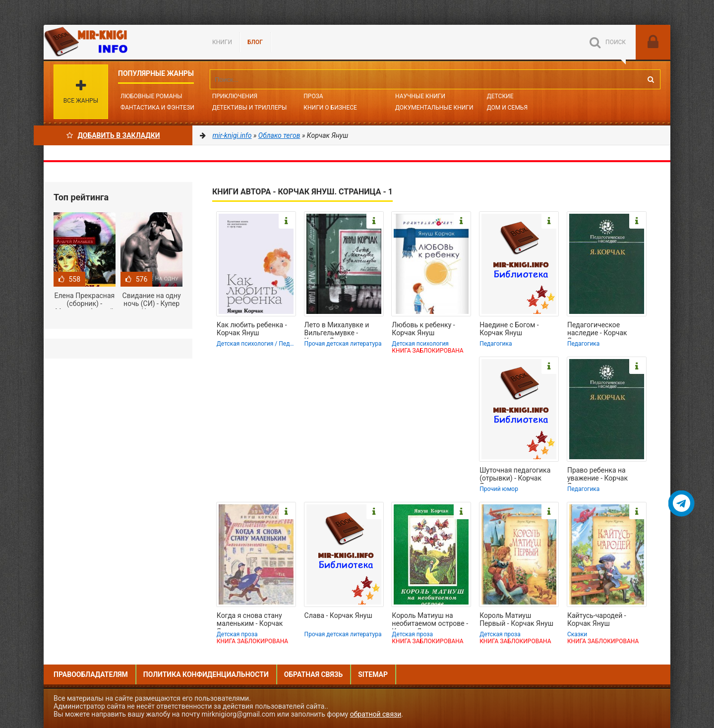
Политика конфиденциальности (206, 674)
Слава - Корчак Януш (338, 615)
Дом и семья (507, 108)
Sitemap (373, 674)
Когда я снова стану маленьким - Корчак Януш (250, 620)
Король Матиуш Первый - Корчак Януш (516, 619)
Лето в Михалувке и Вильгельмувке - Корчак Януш (337, 330)
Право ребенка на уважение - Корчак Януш (597, 475)
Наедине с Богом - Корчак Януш (509, 329)
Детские (500, 96)
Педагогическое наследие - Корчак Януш (597, 330)
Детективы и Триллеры (250, 108)
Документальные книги (434, 108)
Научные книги (420, 96)
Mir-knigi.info (118, 42)
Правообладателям (91, 674)
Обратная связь (313, 674)
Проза (313, 96)
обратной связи (376, 714)
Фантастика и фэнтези (157, 108)
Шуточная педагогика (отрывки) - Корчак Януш (515, 475)
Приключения (235, 96)
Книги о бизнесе (330, 108)
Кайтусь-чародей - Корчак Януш (597, 619)
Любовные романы (151, 96)
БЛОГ (255, 42)
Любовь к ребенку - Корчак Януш (423, 329)
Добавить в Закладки (113, 135)
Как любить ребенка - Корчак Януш (252, 329)
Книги (222, 42)
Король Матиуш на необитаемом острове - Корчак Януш (430, 620)
